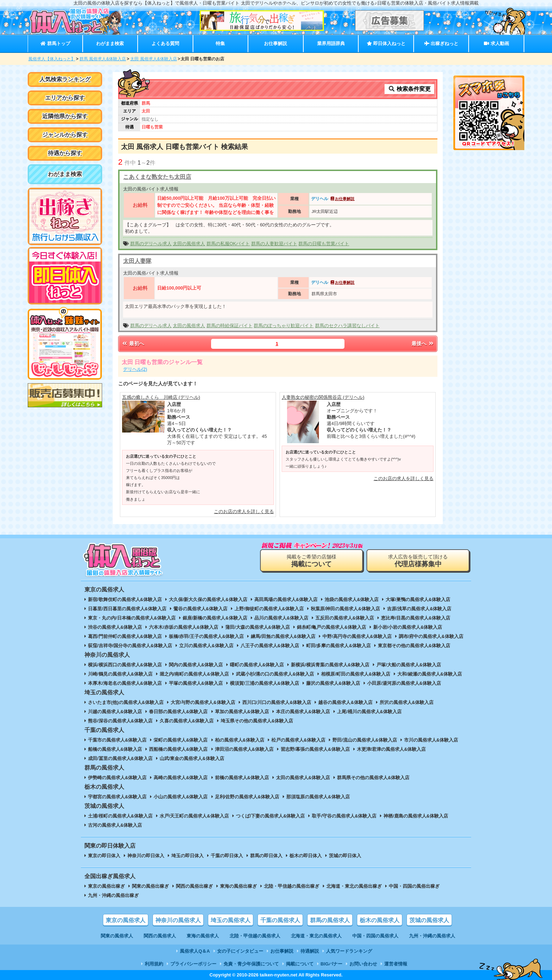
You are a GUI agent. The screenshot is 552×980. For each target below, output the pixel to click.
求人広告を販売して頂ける (418, 561)
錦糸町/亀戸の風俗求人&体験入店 (332, 627)
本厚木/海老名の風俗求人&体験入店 (125, 683)
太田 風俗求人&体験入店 (153, 59)
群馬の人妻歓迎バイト (274, 244)
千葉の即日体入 (227, 856)
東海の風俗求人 (203, 936)
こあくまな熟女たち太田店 (157, 177)
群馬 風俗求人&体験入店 (103, 59)
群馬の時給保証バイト (230, 326)
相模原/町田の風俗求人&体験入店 (356, 674)
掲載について (300, 964)
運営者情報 (396, 964)
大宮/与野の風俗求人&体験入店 (203, 702)
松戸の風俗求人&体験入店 (298, 740)
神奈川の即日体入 (146, 856)
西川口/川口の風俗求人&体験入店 (277, 702)
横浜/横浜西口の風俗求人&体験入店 (125, 665)
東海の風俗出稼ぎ (238, 886)
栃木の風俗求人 (380, 920)
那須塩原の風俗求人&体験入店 (318, 797)
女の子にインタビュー (240, 951)
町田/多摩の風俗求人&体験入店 (338, 646)
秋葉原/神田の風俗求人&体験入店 (345, 609)
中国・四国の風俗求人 (375, 936)
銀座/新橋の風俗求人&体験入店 (215, 618)
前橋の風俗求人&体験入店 (242, 778)
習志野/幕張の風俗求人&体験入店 (315, 749)
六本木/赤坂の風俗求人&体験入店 (184, 627)
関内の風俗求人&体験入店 (196, 665)
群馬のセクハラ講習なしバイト (347, 326)
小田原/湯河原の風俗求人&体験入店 (404, 683)
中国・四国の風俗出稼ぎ (414, 886)
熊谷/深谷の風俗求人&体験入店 (120, 721)
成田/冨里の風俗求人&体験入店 (120, 758)
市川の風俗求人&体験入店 (431, 740)
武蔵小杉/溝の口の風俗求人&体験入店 (275, 674)
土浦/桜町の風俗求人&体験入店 (120, 816)
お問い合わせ (363, 964)
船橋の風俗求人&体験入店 (115, 749)
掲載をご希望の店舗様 (311, 561)
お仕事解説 (275, 43)
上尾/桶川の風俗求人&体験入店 (369, 712)
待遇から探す (65, 153)
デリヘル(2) (135, 369)
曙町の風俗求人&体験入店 (257, 665)
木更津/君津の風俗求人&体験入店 (391, 749)
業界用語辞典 (331, 43)
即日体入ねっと (386, 43)
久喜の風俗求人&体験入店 (187, 721)
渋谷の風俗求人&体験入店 (115, 627)
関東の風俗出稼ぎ (150, 886)
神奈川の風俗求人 (178, 920)
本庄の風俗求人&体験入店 (303, 712)
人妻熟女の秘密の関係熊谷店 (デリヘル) (323, 397)
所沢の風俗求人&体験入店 (407, 702)
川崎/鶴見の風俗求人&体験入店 (120, 674)
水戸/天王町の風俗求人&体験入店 (194, 816)
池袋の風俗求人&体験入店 (352, 599)
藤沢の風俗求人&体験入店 (333, 683)
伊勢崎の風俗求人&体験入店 (117, 778)
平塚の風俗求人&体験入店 (196, 683)
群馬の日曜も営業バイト (324, 244)
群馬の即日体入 (266, 856)
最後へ (423, 343)
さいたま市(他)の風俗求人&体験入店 (126, 702)
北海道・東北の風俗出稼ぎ (354, 886)
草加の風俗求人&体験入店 (242, 712)
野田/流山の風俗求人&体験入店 (365, 740)
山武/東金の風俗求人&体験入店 (192, 758)
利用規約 (154, 964)
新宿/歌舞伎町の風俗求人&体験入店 (125, 599)
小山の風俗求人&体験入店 (181, 797)
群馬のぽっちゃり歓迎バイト (284, 326)
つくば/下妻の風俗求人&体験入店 (271, 816)
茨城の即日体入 (345, 856)
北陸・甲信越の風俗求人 (255, 936)
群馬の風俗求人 (330, 920)
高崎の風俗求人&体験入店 (181, 778)
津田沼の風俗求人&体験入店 (244, 749)
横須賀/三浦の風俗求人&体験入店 (264, 683)
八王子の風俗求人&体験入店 (270, 646)
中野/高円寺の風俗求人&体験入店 (357, 636)
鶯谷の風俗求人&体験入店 (200, 609)
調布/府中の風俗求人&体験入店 (431, 636)
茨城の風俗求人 (429, 920)
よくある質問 (165, 43)
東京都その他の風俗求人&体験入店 (414, 646)
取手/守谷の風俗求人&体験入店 (344, 816)
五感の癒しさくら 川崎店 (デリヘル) (161, 397)
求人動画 (496, 43)
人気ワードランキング (349, 951)
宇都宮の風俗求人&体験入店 (117, 797)
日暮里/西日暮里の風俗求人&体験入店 (127, 609)
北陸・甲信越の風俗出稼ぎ (292, 886)
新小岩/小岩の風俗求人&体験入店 (408, 627)
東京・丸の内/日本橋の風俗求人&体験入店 (132, 618)
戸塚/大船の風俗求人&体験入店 (409, 665)
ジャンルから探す (65, 135)
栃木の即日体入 (306, 856)
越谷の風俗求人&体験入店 (345, 702)
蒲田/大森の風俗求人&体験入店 (258, 627)
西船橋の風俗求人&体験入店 (178, 749)
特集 (220, 43)
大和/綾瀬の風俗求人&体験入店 (430, 674)
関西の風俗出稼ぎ (194, 886)
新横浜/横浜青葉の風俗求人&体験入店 (330, 665)
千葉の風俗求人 (280, 920)
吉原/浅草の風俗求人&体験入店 (419, 609)
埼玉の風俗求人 (231, 920)
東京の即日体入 (104, 856)
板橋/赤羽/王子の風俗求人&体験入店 (206, 636)
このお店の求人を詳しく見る (244, 511)
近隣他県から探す (65, 116)
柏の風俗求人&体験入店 (240, 740)
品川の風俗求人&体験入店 (281, 618)
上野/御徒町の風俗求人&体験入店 (269, 609)
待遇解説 (310, 951)
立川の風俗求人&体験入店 (206, 646)
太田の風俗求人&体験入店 (303, 778)
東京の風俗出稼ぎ (106, 886)
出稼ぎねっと (441, 43)
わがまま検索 (110, 43)
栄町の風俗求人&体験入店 (181, 740)
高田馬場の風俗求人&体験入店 (286, 599)
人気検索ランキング (65, 79)
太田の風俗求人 (189, 244)
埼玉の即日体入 (187, 856)
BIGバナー (332, 964)
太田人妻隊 (137, 261)
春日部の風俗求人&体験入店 (178, 712)
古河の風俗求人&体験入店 (115, 825)
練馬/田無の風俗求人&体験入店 (283, 636)
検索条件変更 (409, 89)
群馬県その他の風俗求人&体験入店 (373, 778)
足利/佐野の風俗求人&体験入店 (247, 797)
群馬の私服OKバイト (228, 244)
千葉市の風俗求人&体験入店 (117, 740)
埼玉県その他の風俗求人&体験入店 (257, 721)
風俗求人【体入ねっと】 (52, 59)
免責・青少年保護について (251, 964)
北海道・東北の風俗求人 (316, 936)
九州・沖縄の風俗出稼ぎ (113, 895)
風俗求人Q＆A (195, 951)
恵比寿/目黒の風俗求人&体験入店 (416, 618)
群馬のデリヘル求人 (151, 244)
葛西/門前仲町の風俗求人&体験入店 (125, 636)
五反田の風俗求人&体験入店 (345, 618)
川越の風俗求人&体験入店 (115, 712)
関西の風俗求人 (160, 936)
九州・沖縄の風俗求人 (432, 936)
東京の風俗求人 (126, 920)
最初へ (133, 343)
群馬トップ (55, 43)
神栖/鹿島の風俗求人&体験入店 (416, 816)
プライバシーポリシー (193, 964)
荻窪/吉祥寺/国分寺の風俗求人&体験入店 (130, 646)
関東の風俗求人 (117, 936)
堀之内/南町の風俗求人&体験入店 (194, 674)
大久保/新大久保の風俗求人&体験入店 (208, 599)
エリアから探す (65, 98)
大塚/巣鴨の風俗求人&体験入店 (418, 599)
